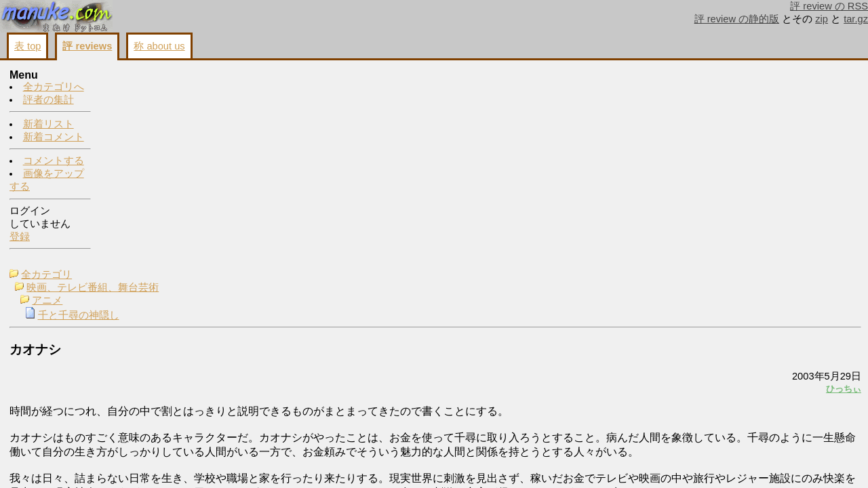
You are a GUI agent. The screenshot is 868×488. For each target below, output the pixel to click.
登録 (20, 237)
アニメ (142, 102)
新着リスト (48, 125)
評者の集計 (48, 100)
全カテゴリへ (54, 87)
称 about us (159, 46)
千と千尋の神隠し (174, 117)
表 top (27, 46)
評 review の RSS (829, 6)
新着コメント (54, 138)
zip (822, 19)
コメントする (54, 161)
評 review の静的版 (737, 19)
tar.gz (856, 19)
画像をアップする (628, 386)
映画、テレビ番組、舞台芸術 (188, 89)
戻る (682, 386)
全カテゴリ (141, 76)
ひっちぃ (674, 190)
